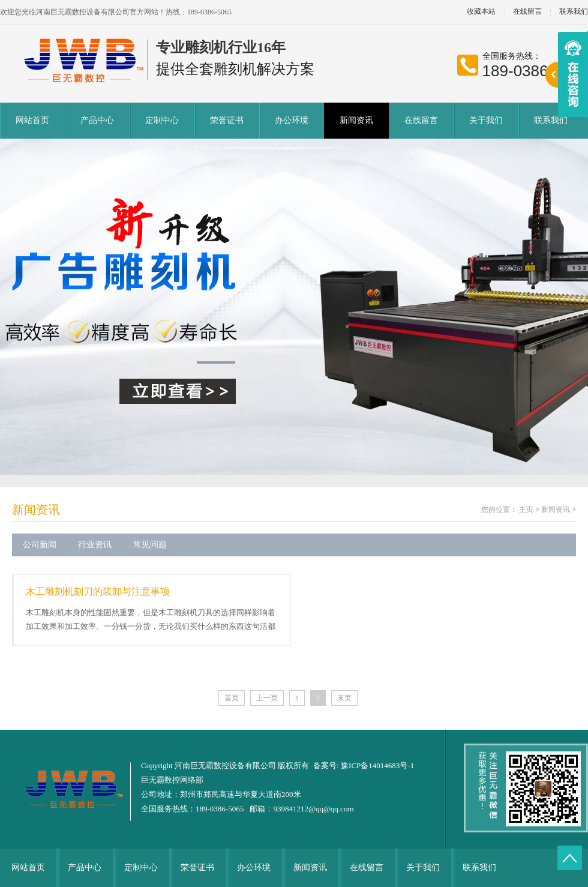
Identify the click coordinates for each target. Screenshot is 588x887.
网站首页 (32, 120)
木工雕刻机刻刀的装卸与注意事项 (98, 591)
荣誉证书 (227, 120)
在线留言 (527, 12)
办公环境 (292, 120)
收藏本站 (481, 12)
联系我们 (551, 120)
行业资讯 (95, 545)
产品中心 (97, 120)
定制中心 (162, 120)
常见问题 (150, 545)
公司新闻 (40, 545)
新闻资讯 (356, 120)
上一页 (267, 698)
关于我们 (486, 120)
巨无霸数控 (160, 780)
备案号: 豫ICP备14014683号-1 (364, 765)
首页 (232, 698)
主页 (526, 510)
